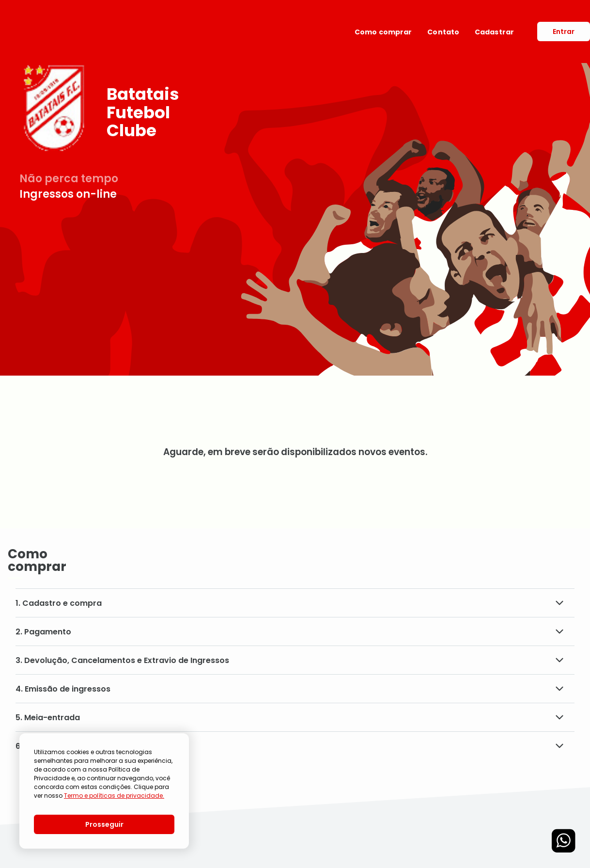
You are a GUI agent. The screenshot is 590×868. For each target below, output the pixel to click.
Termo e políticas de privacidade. (114, 796)
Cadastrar (494, 32)
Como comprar (383, 32)
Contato (443, 32)
